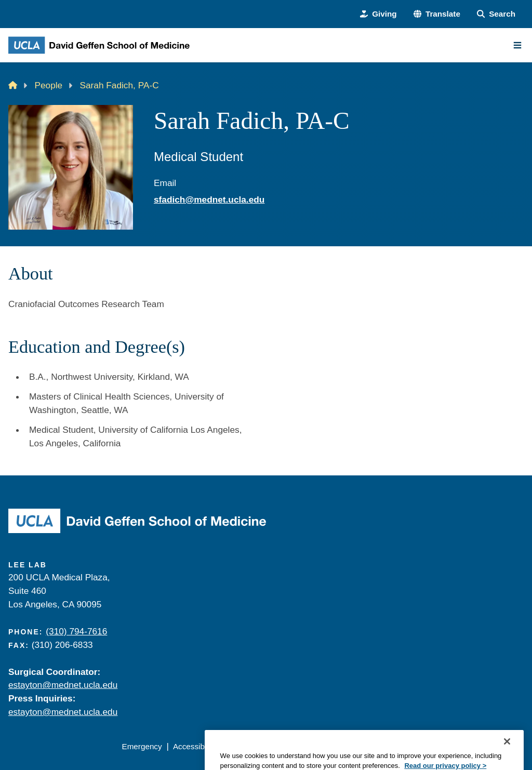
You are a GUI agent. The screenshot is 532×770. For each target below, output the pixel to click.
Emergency (142, 746)
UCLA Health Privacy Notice (360, 746)
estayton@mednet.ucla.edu (63, 685)
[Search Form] (496, 14)
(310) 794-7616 (76, 631)
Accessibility (195, 746)
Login (430, 746)
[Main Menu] (517, 45)
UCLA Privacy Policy (263, 746)
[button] (437, 14)
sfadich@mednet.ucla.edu (209, 200)
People (49, 85)
